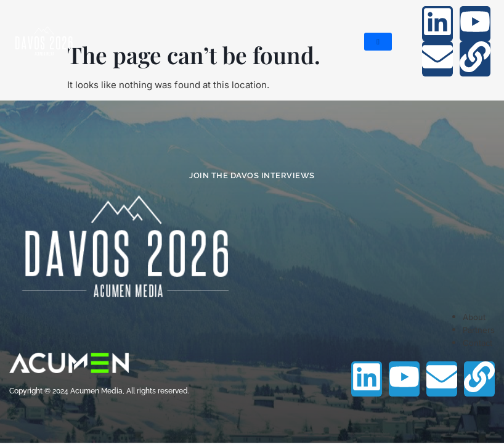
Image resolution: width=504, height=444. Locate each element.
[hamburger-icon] (378, 42)
